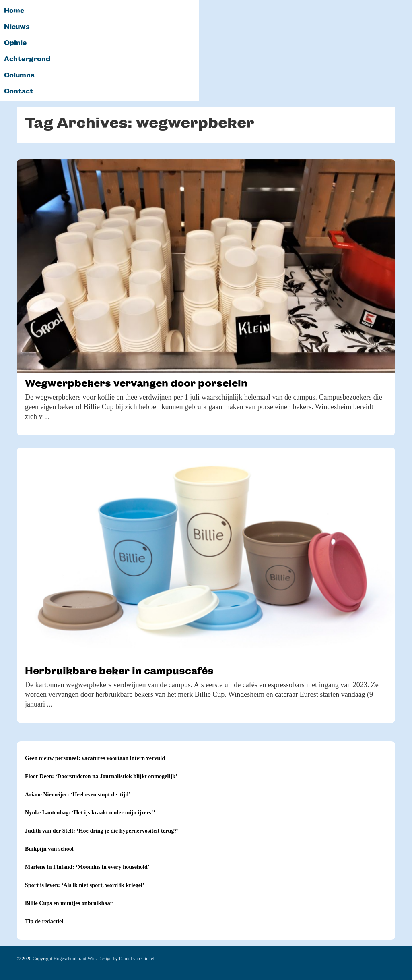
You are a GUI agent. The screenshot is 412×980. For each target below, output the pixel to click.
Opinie (15, 43)
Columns (19, 75)
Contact (19, 91)
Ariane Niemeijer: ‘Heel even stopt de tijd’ (78, 795)
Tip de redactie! (44, 921)
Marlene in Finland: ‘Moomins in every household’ (87, 867)
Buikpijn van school (49, 849)
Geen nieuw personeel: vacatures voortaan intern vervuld (95, 758)
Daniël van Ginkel (137, 959)
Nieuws (17, 27)
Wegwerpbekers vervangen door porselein (136, 383)
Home (14, 11)
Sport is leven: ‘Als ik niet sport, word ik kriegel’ (85, 885)
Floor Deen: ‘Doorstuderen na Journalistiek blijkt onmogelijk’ (101, 776)
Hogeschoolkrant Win (75, 959)
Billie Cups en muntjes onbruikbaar (69, 903)
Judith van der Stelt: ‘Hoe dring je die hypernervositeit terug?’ (102, 831)
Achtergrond (27, 59)
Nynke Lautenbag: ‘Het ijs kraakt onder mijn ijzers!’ (90, 813)
